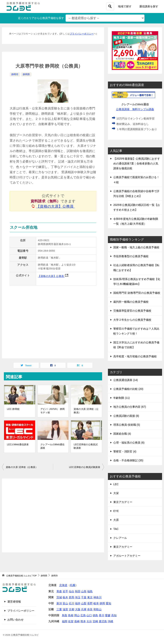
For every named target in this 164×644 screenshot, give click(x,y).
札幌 (73, 585)
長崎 (77, 621)
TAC (116, 529)
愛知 (108, 603)
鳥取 (65, 615)
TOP (21, 576)
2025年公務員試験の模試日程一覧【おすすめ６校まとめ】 (137, 207)
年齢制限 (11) (122, 398)
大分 (89, 621)
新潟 (59, 603)
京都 (72, 609)
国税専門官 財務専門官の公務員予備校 (137, 293)
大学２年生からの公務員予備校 (132, 320)
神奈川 (97, 597)
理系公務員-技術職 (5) (127, 425)
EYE (116, 511)
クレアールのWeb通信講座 (53, 446)
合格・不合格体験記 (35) (128, 460)
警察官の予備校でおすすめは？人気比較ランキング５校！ (136, 331)
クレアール (120, 538)
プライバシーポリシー (82, 34)
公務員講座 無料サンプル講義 (135, 109)
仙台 (72, 591)
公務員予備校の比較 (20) (128, 389)
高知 (114, 615)
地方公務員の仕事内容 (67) (130, 407)
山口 (89, 615)
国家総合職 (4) (122, 434)
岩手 (65, 591)
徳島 (95, 615)
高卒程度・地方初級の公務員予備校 (135, 356)
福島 (90, 591)
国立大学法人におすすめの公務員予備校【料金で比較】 (136, 345)
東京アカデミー (123, 502)
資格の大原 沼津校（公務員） (86, 411)
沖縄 (110, 621)
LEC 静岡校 (13, 409)
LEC (116, 484)
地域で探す (125, 6)
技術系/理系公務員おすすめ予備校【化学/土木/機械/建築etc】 (137, 282)
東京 (90, 597)
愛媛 (108, 615)
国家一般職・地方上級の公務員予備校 (136, 247)
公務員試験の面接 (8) (126, 416)
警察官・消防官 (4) (125, 451)
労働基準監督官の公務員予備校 (132, 311)
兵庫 (84, 609)
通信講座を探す (149, 6)
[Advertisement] (53, 515)
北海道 (63, 585)
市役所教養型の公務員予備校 (131, 256)
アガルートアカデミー (127, 556)
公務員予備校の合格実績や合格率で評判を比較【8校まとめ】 (136, 194)
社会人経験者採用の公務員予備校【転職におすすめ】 (136, 268)
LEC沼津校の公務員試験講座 (86, 446)
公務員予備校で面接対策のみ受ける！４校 (136, 180)
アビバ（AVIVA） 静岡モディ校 (53, 411)
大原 (116, 520)
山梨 (84, 603)
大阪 (78, 609)
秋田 (78, 591)
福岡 (65, 621)
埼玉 (78, 597)
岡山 (77, 615)
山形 (84, 591)
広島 (83, 615)
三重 (59, 609)
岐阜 (96, 603)
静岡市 (15, 74)
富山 (65, 603)
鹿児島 (103, 621)
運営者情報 (14, 602)
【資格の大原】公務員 (56, 206)
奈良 (90, 609)
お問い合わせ (15, 620)
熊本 (83, 621)
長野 (90, 603)
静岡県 (26, 74)
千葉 (84, 597)
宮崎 (95, 621)
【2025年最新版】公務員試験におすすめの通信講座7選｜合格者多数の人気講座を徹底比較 (137, 163)
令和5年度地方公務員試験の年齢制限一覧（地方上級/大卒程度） (136, 221)
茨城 (59, 597)
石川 (72, 603)
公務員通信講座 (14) (126, 380)
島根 (71, 615)
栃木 (65, 597)
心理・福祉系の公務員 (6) (129, 443)
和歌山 (97, 609)
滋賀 (65, 609)
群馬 (72, 597)
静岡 (102, 603)
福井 (78, 603)
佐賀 (71, 621)
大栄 (116, 493)
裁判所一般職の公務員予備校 (131, 302)
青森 (59, 591)
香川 (102, 615)
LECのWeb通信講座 (18, 445)
